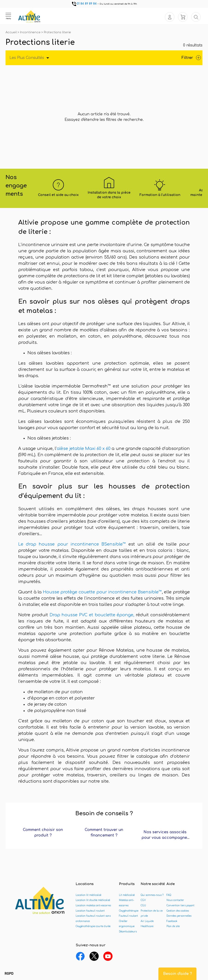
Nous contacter (175, 900)
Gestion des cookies (178, 911)
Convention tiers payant (180, 905)
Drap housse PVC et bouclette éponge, (93, 615)
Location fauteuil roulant (90, 911)
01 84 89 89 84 (84, 4)
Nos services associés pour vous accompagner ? (165, 838)
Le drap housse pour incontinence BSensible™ (73, 544)
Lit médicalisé (127, 895)
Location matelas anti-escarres (93, 905)
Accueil (12, 32)
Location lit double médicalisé (93, 900)
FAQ (169, 895)
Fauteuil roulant (128, 916)
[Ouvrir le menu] (8, 16)
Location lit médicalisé (88, 895)
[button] (9, 974)
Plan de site (173, 926)
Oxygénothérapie (129, 911)
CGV (143, 900)
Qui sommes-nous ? (152, 895)
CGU (143, 905)
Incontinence (31, 32)
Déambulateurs (128, 932)
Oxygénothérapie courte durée (93, 926)
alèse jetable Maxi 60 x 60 (84, 449)
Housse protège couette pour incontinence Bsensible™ (102, 592)
